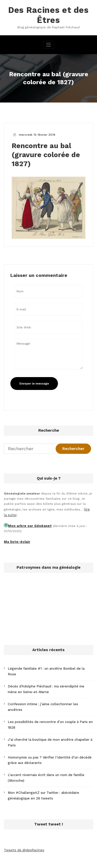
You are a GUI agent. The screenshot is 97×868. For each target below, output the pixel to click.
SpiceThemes (60, 861)
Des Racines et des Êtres (48, 14)
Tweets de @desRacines (23, 828)
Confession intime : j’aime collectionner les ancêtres (48, 693)
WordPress (47, 856)
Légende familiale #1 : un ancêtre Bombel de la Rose (48, 665)
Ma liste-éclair (16, 538)
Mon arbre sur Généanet (27, 523)
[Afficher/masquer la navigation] (48, 43)
